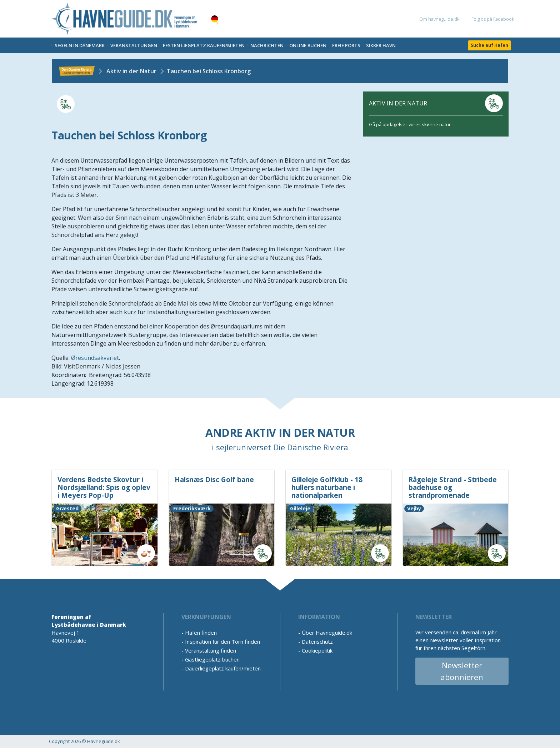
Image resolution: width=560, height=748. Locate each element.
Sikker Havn (381, 45)
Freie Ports (346, 45)
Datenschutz (317, 642)
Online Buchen (308, 45)
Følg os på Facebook (493, 19)
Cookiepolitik (317, 650)
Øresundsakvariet (95, 358)
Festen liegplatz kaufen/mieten (204, 45)
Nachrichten (267, 45)
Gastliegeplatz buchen (212, 659)
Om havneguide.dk (439, 19)
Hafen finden (201, 633)
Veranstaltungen (134, 45)
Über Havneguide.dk (327, 633)
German (215, 19)
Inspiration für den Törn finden (222, 642)
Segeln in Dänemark (80, 45)
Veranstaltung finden (211, 650)
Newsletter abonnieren (462, 671)
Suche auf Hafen (489, 45)
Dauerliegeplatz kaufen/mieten (223, 668)
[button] (217, 24)
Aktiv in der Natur (131, 71)
